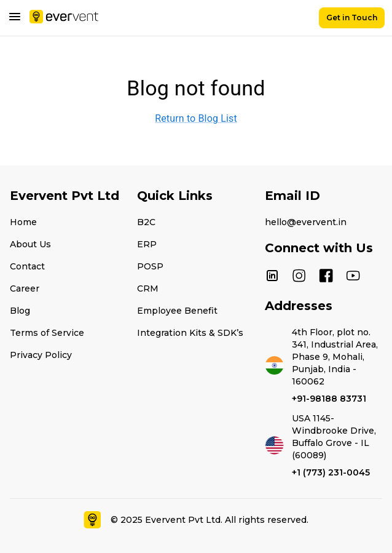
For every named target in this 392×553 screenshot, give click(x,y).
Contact (27, 266)
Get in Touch (352, 18)
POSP (150, 266)
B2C (146, 222)
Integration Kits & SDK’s (190, 333)
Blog (20, 311)
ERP (147, 244)
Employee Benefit (177, 311)
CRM (148, 288)
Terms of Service (47, 333)
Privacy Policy (41, 355)
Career (25, 288)
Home (23, 222)
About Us (30, 244)
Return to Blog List (196, 118)
